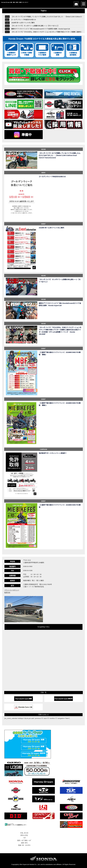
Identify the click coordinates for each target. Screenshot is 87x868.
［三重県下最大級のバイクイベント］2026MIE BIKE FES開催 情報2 (60, 353)
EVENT (43, 224)
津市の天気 (24, 835)
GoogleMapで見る (43, 627)
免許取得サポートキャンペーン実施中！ (53, 453)
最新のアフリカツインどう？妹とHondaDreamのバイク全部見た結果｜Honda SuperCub (41, 29)
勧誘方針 (7, 592)
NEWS (43, 173)
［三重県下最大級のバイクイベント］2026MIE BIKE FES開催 (60, 506)
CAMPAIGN (43, 449)
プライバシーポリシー (12, 590)
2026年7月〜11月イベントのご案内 (23, 23)
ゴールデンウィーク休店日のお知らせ (24, 19)
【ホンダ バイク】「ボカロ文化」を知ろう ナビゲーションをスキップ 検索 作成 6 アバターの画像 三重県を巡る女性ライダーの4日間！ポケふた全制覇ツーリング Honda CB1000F (60, 331)
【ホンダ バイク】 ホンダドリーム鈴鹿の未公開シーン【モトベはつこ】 (35, 26)
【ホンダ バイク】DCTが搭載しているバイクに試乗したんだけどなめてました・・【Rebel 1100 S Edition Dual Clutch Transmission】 (60, 155)
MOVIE (43, 149)
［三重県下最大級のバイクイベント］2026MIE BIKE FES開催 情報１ (60, 404)
